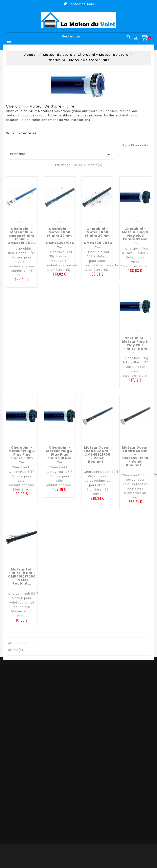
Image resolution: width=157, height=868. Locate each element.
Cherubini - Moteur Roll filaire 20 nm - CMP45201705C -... (98, 238)
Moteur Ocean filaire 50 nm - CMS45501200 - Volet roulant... (135, 456)
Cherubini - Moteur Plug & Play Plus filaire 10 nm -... (60, 455)
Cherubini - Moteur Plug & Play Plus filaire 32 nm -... (135, 236)
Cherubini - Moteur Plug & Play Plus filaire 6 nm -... (22, 455)
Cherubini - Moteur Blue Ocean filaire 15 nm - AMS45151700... (22, 236)
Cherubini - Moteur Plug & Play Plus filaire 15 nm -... (135, 345)
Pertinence (61, 155)
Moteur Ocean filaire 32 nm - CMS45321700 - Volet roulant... (97, 455)
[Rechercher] (95, 37)
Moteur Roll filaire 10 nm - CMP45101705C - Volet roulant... (22, 576)
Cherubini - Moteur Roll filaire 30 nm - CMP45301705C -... (60, 238)
